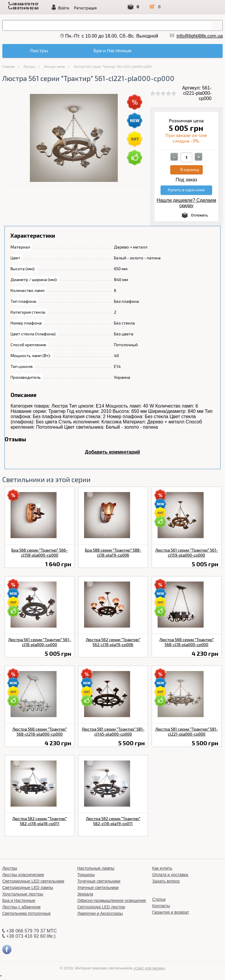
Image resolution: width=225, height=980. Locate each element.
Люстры (29, 67)
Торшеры (86, 875)
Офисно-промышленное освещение (112, 900)
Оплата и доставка (170, 875)
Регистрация (85, 8)
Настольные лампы (96, 868)
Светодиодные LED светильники (33, 881)
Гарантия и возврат (171, 912)
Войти (64, 8)
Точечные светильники (99, 881)
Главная (8, 67)
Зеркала (85, 894)
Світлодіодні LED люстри (101, 907)
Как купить (162, 868)
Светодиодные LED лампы (28, 888)
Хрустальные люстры (23, 894)
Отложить (199, 215)
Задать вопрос (166, 881)
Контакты (161, 906)
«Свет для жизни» (149, 968)
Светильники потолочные (27, 913)
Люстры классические (23, 875)
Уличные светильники (98, 888)
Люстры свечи (54, 67)
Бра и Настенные (19, 900)
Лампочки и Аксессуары (100, 913)
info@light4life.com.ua (200, 36)
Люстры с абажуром (22, 907)
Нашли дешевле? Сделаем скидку (186, 203)
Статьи (159, 899)
